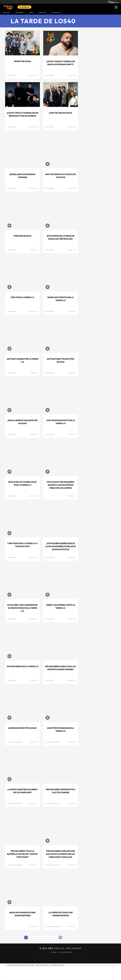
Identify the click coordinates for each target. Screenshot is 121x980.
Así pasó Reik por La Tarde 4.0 (22, 666)
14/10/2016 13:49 (72, 434)
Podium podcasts (56, 977)
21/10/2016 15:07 (34, 434)
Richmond (34, 977)
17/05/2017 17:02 (72, 75)
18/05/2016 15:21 (72, 803)
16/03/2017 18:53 (34, 250)
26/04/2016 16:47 (34, 865)
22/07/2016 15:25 (72, 619)
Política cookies (30, 965)
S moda (74, 977)
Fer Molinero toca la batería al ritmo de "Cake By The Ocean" (22, 854)
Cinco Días (65, 973)
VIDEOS (31, 13)
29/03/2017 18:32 (72, 188)
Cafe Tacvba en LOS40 (60, 113)
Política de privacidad (20, 965)
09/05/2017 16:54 (33, 127)
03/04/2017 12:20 (33, 188)
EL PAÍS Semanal (82, 973)
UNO (50, 973)
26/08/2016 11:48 (72, 557)
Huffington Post (38, 973)
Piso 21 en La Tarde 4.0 (22, 297)
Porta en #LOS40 (22, 236)
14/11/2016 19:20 (34, 373)
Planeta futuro (90, 973)
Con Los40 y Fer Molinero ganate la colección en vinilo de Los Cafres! (60, 485)
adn (92, 970)
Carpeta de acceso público (57, 965)
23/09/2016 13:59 (34, 496)
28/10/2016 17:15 (72, 373)
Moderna (45, 977)
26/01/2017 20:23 (33, 311)
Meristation (95, 977)
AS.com (84, 970)
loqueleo (84, 977)
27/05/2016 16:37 (34, 803)
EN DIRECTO (25, 7)
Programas (19, 13)
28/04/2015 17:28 (34, 927)
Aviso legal (10, 965)
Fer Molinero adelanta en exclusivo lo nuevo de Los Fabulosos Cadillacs (60, 854)
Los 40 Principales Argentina (15, 742)
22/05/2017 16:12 (34, 75)
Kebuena (98, 973)
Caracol (100, 970)
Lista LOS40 (6, 13)
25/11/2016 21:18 (72, 311)
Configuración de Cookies (42, 965)
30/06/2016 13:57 (71, 680)
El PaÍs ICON (65, 977)
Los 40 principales (46, 970)
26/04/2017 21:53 (72, 127)
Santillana (56, 970)
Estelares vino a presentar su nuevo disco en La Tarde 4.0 (22, 608)
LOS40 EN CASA (56, 13)
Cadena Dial (74, 973)
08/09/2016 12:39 (33, 557)
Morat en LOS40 (22, 61)
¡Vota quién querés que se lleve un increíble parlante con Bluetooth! (60, 546)
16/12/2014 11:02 (72, 927)
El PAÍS (35, 970)
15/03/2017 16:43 (72, 250)
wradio (57, 973)
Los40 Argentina (12, 75)
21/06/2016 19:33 (34, 742)
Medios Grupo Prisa (15, 977)
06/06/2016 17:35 (71, 742)
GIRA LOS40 (42, 13)
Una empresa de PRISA (15, 972)
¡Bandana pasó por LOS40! (22, 728)
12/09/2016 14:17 (72, 496)
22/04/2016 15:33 (72, 865)
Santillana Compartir (68, 970)
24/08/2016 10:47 (33, 619)
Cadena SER (77, 970)
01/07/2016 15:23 (34, 680)
